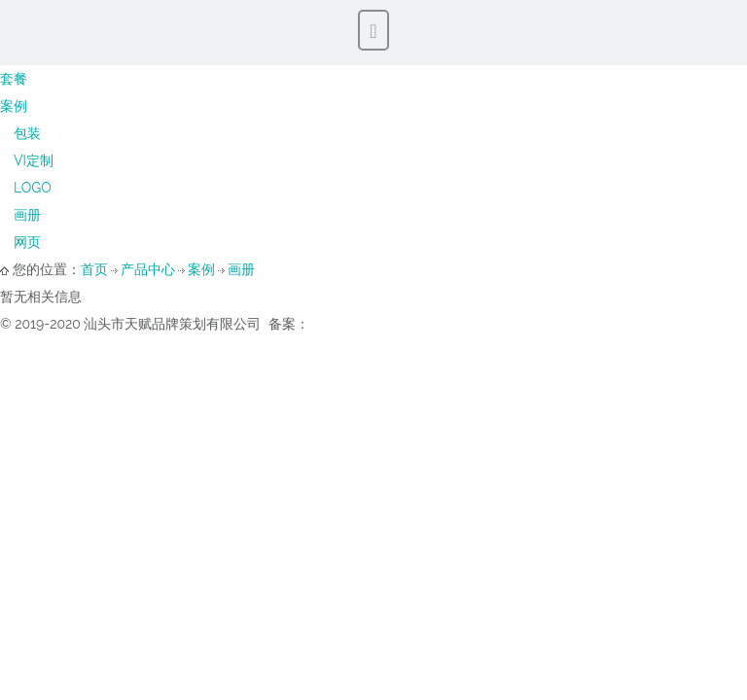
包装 (27, 133)
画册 (27, 215)
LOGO (33, 188)
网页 (27, 242)
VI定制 (34, 160)
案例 (14, 106)
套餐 (14, 79)
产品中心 (148, 269)
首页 (94, 269)
